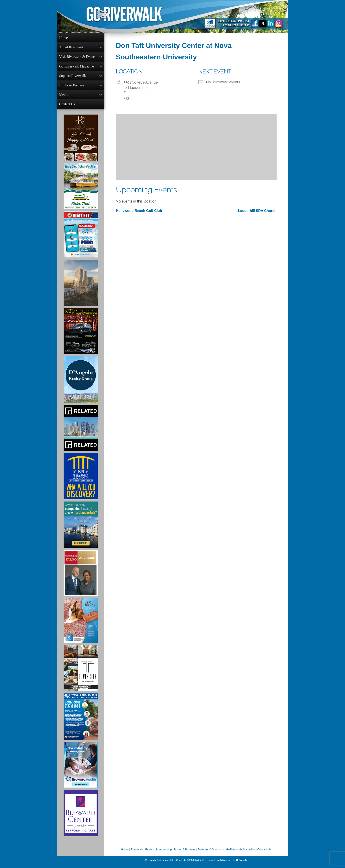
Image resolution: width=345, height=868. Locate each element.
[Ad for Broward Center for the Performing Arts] (81, 817)
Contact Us (67, 107)
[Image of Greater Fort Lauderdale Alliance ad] (81, 528)
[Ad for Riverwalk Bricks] (81, 624)
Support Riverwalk (72, 77)
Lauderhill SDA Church (257, 211)
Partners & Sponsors (211, 853)
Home (63, 38)
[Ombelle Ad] (81, 286)
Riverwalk (137, 853)
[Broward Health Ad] (81, 768)
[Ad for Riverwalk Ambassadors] (81, 720)
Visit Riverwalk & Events (77, 57)
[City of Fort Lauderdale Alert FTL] (81, 238)
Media (64, 97)
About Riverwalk (71, 48)
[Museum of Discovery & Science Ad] (81, 480)
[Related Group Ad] (81, 431)
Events (150, 853)
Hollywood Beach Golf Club (139, 211)
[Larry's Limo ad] (81, 335)
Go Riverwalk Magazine (76, 68)
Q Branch (241, 864)
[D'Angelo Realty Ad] (81, 383)
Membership (164, 853)
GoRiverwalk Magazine (241, 853)
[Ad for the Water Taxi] (81, 190)
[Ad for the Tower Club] (81, 672)
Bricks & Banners (72, 87)
